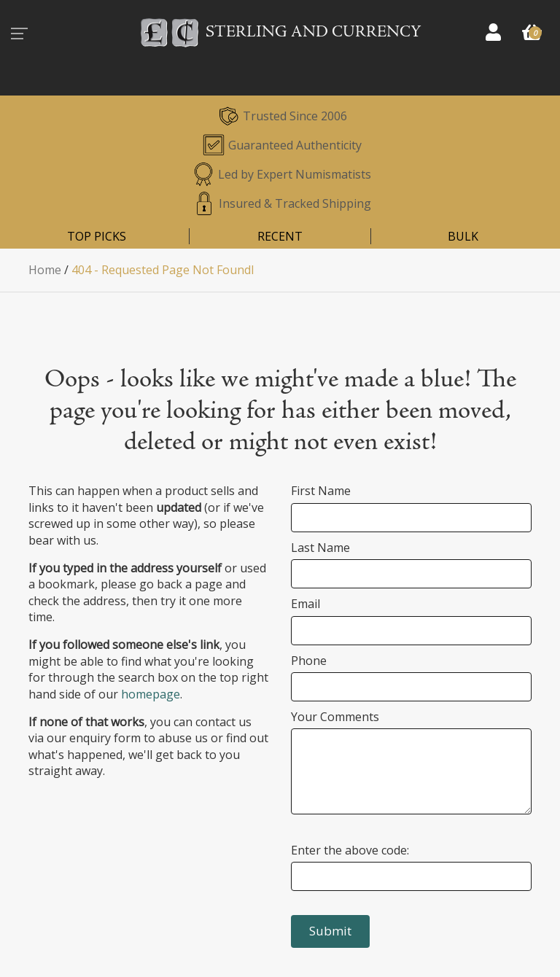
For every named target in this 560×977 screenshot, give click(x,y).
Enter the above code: (350, 850)
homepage (151, 694)
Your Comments (335, 717)
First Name (321, 491)
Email (306, 604)
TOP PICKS (97, 236)
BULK (463, 236)
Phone (309, 661)
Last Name (320, 548)
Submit (330, 931)
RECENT (280, 236)
